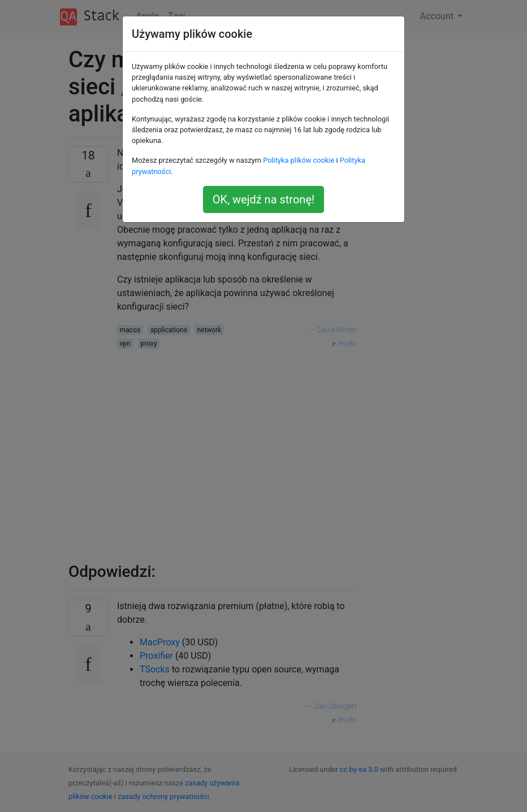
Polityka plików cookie (299, 160)
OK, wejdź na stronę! (263, 199)
